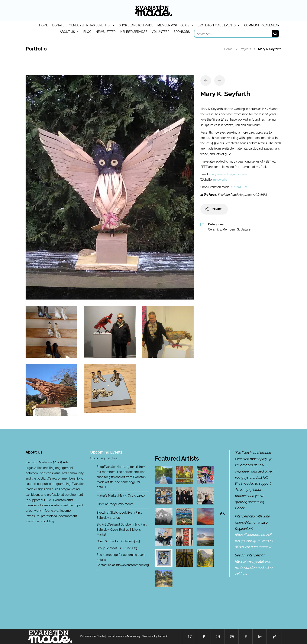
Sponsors (182, 32)
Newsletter (106, 32)
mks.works (220, 180)
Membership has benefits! (92, 25)
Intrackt (163, 636)
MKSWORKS (240, 187)
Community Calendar (262, 25)
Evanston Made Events (219, 25)
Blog (87, 32)
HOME (44, 25)
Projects (245, 49)
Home (228, 49)
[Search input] (233, 34)
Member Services (134, 32)
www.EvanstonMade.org (123, 636)
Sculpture (244, 229)
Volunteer (161, 32)
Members (229, 229)
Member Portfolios (175, 25)
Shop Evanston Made (136, 25)
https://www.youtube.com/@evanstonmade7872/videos (254, 568)
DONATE (58, 25)
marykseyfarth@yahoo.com (228, 174)
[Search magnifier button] (275, 34)
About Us (69, 32)
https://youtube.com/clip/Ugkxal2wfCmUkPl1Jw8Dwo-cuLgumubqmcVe (254, 541)
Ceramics (215, 229)
